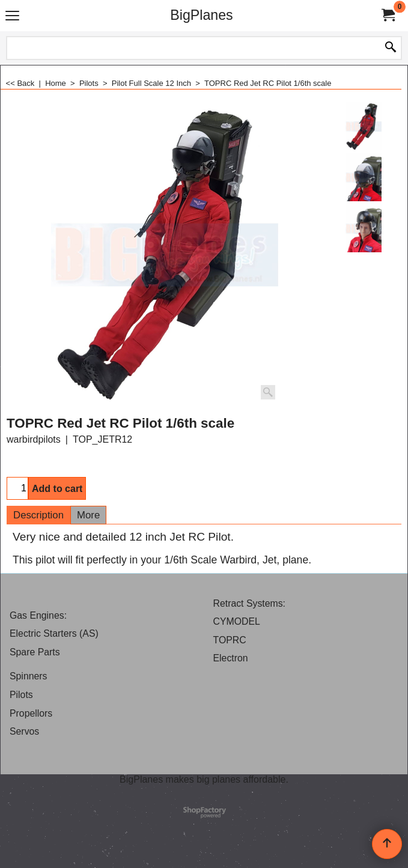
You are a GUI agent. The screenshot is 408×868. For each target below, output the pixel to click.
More (88, 515)
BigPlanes (201, 15)
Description (38, 515)
